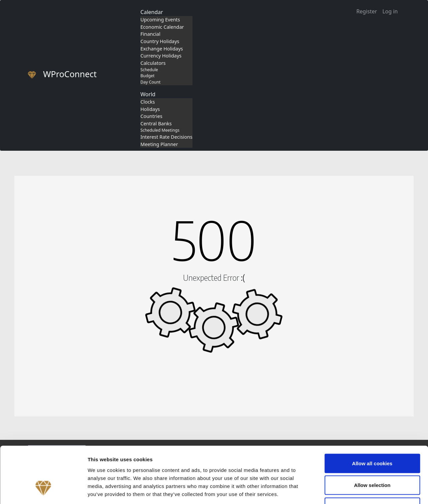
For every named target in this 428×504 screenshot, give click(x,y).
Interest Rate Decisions (166, 137)
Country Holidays (160, 41)
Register (367, 11)
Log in (390, 11)
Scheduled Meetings (160, 130)
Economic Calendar (162, 27)
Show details (351, 491)
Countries (151, 116)
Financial (150, 34)
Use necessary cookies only (372, 460)
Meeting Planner (159, 144)
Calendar (152, 12)
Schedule (149, 70)
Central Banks (156, 123)
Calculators (153, 63)
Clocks (148, 102)
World (148, 94)
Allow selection (372, 438)
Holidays (150, 109)
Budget (147, 76)
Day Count (150, 82)
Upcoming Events (160, 20)
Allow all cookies (372, 416)
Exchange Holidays (162, 49)
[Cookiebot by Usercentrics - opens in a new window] (43, 491)
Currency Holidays (161, 56)
